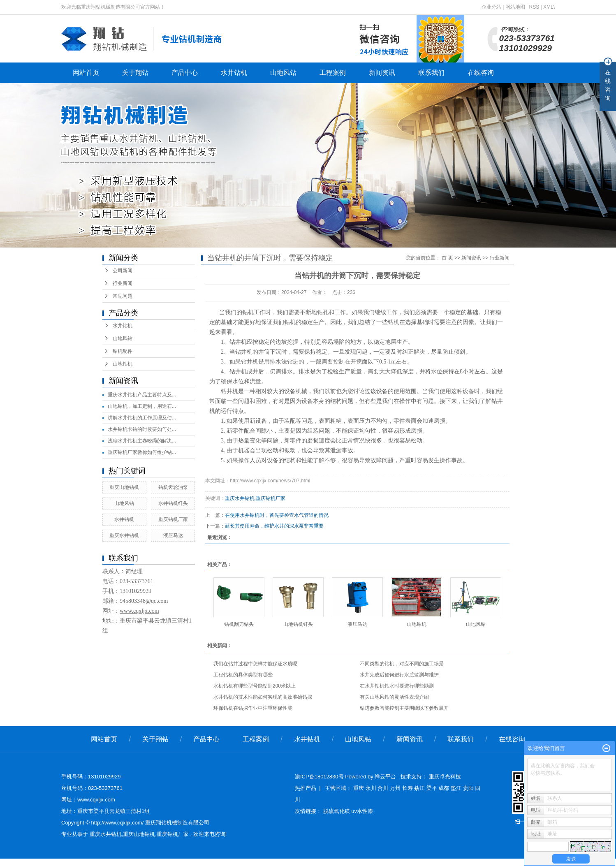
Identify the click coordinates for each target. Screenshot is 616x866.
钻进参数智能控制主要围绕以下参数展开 (404, 708)
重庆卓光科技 (445, 777)
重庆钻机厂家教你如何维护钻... (142, 452)
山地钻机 (123, 364)
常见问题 (123, 296)
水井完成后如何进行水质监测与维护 (399, 675)
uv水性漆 (362, 811)
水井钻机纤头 (173, 503)
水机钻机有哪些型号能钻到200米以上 (255, 686)
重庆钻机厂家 (173, 519)
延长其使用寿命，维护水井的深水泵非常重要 (274, 526)
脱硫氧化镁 (337, 811)
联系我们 (431, 73)
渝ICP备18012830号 (319, 777)
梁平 (432, 788)
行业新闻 (123, 283)
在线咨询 (481, 73)
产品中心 (185, 73)
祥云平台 (385, 777)
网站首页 (86, 73)
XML (548, 7)
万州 (395, 788)
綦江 (419, 788)
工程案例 (333, 73)
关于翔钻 (135, 73)
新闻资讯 (382, 73)
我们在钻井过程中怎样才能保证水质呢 (255, 664)
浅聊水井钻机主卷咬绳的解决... (142, 441)
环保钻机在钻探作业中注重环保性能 (253, 708)
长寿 (408, 788)
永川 (371, 788)
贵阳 (468, 788)
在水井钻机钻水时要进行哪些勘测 (397, 686)
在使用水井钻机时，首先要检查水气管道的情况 (277, 515)
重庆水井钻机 (124, 535)
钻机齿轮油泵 (173, 487)
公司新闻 (123, 271)
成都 (444, 788)
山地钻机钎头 (298, 624)
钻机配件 (123, 351)
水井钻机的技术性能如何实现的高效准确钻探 (263, 697)
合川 (383, 788)
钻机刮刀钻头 (239, 624)
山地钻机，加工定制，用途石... (142, 406)
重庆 (359, 788)
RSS (534, 7)
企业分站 (491, 7)
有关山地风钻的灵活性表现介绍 (394, 697)
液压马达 (173, 535)
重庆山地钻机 (124, 487)
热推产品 (306, 788)
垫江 (456, 788)
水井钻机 (234, 73)
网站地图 (516, 7)
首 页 (447, 258)
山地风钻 (283, 73)
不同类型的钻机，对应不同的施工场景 (402, 664)
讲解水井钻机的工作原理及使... (142, 418)
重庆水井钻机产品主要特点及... (142, 395)
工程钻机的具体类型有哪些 (243, 675)
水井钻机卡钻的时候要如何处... (142, 429)
